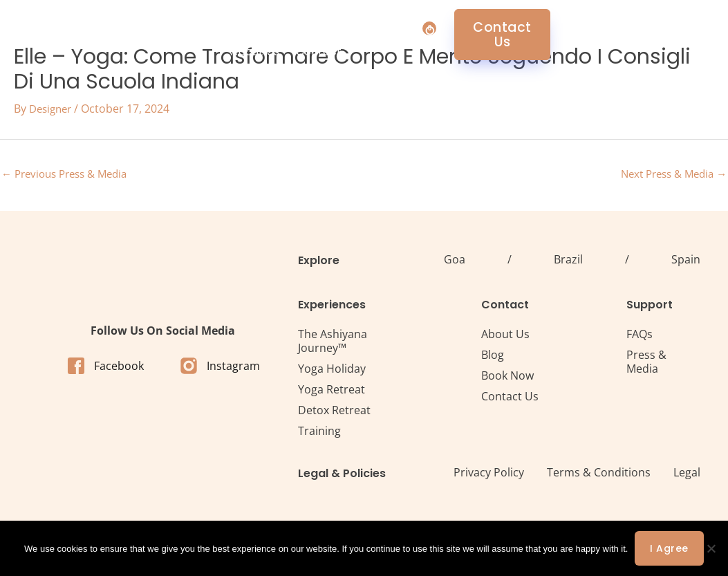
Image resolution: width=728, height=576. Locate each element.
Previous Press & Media (70, 175)
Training (319, 433)
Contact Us (510, 398)
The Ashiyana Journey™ (333, 343)
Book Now (507, 378)
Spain (686, 261)
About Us (419, 34)
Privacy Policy (489, 474)
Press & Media (646, 364)
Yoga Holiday (332, 371)
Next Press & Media (669, 175)
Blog (493, 357)
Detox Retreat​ (334, 412)
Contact (483, 34)
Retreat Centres (327, 34)
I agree (669, 548)
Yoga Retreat (332, 391)
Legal (687, 474)
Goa (455, 261)
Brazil (568, 261)
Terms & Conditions (599, 474)
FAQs (640, 336)
